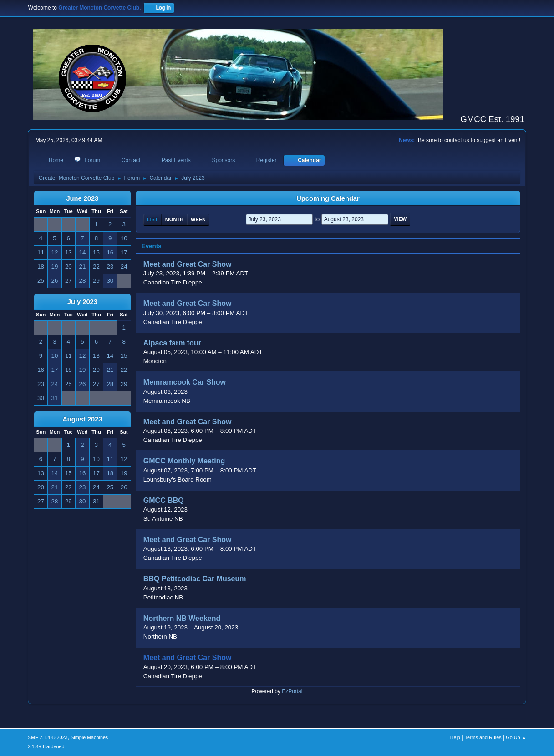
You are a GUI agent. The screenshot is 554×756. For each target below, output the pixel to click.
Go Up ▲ (516, 737)
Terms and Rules (483, 737)
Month (174, 219)
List (152, 219)
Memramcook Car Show (185, 383)
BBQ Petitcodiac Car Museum (195, 579)
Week (198, 219)
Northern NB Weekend (182, 618)
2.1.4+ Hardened (46, 746)
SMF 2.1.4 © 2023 (48, 737)
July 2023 (82, 302)
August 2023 (82, 419)
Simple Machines (89, 737)
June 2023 (82, 198)
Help (455, 737)
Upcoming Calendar (328, 198)
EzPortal (292, 691)
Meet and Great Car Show (188, 264)
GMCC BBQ (164, 500)
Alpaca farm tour (172, 343)
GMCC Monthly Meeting (184, 461)
